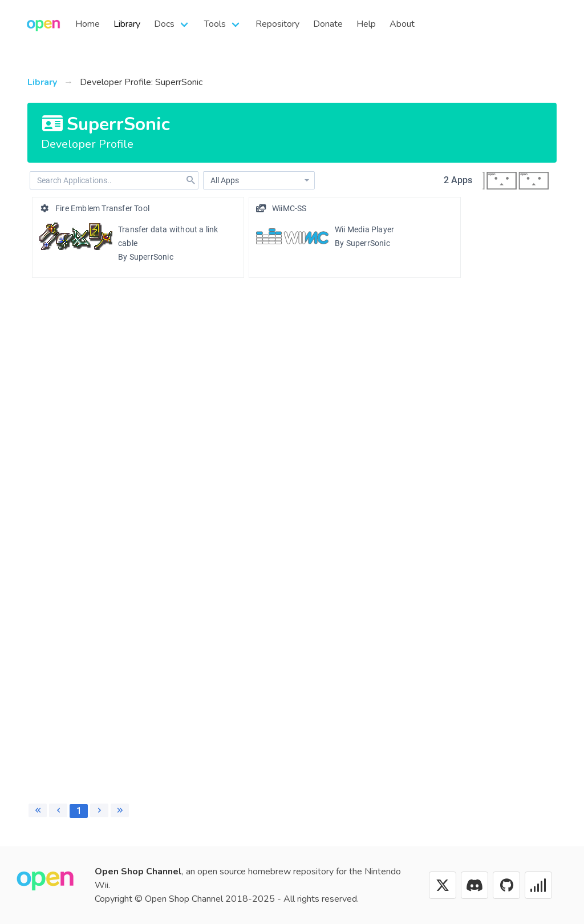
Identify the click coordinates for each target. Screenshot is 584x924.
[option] (138, 237)
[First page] (38, 810)
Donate (328, 24)
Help (366, 24)
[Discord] (474, 885)
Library (127, 24)
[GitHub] (506, 885)
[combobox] (259, 180)
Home (88, 24)
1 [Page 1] (79, 811)
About (402, 24)
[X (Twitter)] (443, 885)
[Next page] (99, 810)
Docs (164, 24)
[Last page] (120, 810)
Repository (277, 24)
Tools (215, 24)
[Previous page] (58, 810)
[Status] (538, 885)
